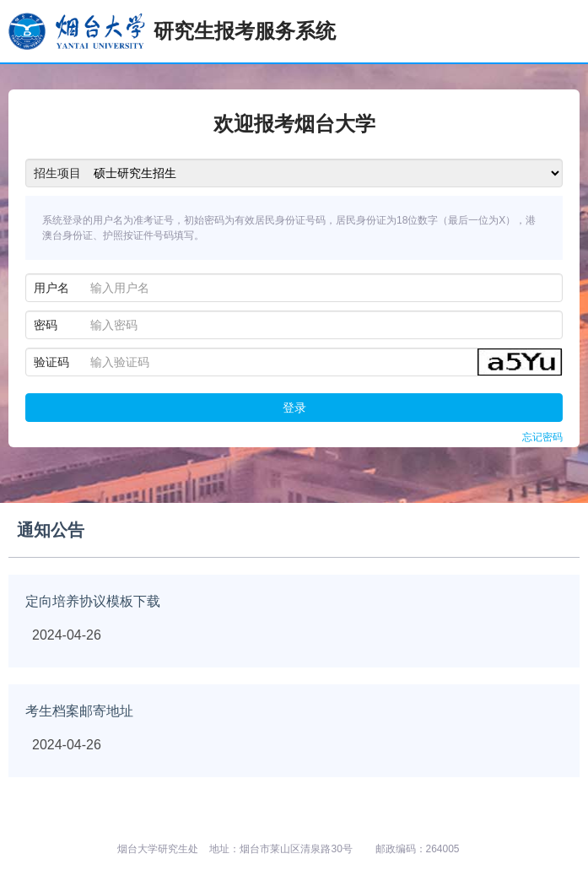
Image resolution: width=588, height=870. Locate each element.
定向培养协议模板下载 (93, 601)
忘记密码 (542, 437)
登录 (294, 408)
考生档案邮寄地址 (79, 711)
